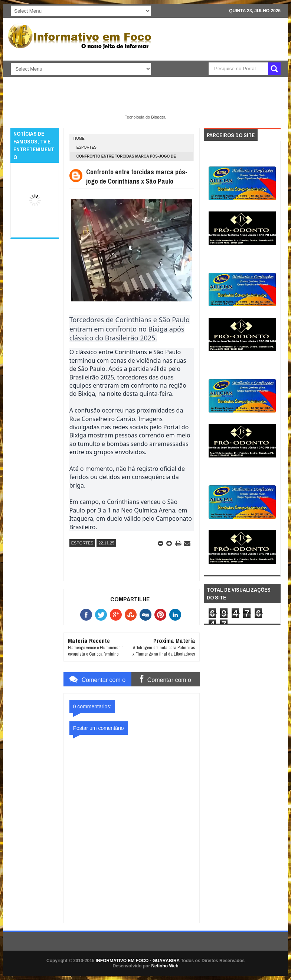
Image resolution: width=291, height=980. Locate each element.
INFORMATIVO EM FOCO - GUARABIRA (138, 961)
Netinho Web (165, 966)
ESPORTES (86, 147)
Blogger (158, 117)
